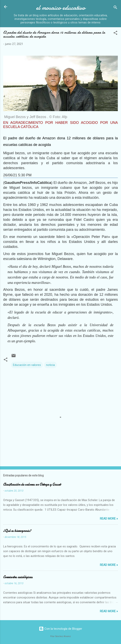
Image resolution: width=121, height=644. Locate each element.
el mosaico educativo (61, 8)
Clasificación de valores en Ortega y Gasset (32, 484)
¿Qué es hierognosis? (17, 531)
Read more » (109, 519)
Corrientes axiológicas (18, 577)
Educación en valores (27, 365)
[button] (115, 33)
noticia (50, 365)
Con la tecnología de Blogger (60, 629)
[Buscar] (115, 8)
